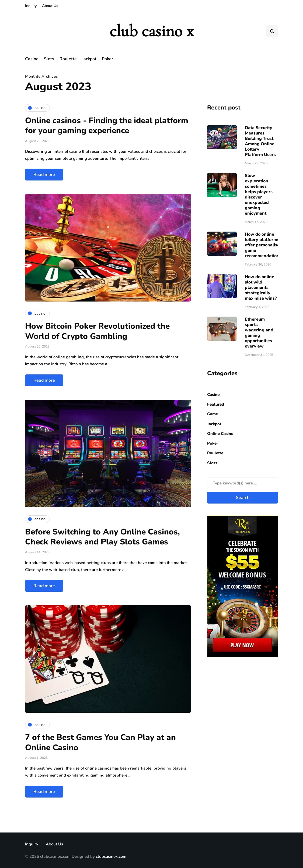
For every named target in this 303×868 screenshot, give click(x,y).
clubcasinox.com (111, 856)
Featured (216, 404)
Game (213, 414)
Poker (107, 59)
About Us (50, 6)
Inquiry (31, 6)
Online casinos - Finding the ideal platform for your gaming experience (107, 126)
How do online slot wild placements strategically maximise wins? (261, 288)
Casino (32, 59)
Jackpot (89, 59)
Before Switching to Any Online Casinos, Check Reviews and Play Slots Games (102, 537)
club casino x (152, 31)
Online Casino (220, 434)
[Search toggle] (272, 31)
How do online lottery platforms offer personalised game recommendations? (264, 245)
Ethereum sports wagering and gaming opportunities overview (259, 333)
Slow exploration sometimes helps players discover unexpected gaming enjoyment (259, 194)
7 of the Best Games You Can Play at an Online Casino (100, 743)
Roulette (68, 59)
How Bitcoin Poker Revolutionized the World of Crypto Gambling (97, 331)
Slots (49, 59)
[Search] (243, 483)
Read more (44, 175)
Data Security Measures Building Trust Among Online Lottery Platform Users (260, 141)
